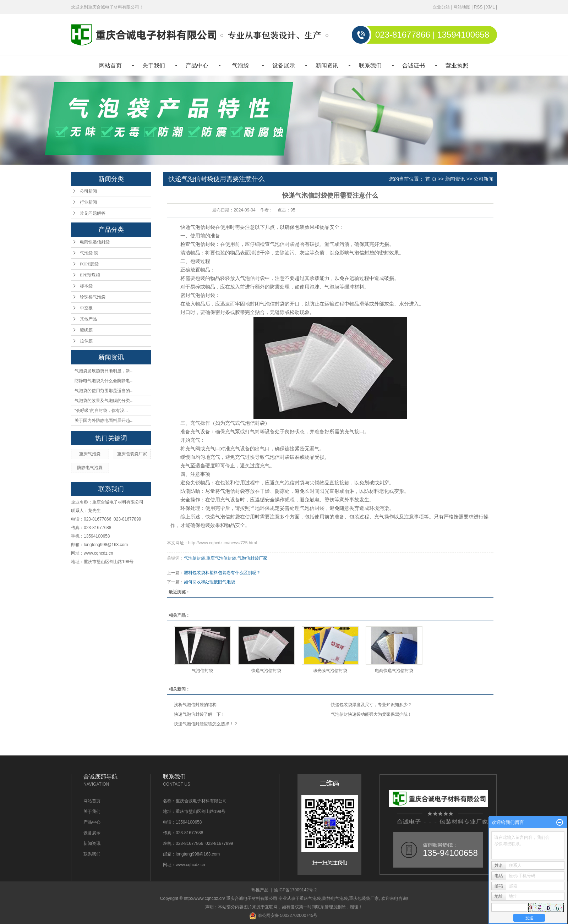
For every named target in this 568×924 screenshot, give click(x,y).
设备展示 (284, 65)
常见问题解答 (93, 213)
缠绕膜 (86, 330)
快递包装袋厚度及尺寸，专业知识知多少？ (371, 705)
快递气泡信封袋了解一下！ (200, 714)
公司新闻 (88, 191)
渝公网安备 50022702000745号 (283, 915)
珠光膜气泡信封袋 (330, 671)
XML (490, 7)
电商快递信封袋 (95, 242)
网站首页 (110, 65)
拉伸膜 (86, 341)
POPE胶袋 (89, 264)
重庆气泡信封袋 (221, 558)
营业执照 (457, 65)
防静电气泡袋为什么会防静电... (104, 381)
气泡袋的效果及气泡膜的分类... (104, 401)
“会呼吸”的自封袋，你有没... (101, 411)
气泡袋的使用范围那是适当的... (104, 391)
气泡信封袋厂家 (252, 558)
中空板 (86, 308)
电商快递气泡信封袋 (394, 671)
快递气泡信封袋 (266, 671)
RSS (478, 7)
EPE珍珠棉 (90, 275)
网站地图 (462, 7)
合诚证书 (414, 65)
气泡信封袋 (195, 558)
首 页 (431, 179)
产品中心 (197, 65)
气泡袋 (240, 65)
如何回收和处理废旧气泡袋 (209, 582)
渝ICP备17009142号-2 (295, 890)
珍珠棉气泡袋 (93, 297)
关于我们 (154, 65)
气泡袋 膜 (89, 253)
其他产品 (88, 319)
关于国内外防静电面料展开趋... (104, 420)
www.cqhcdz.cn (99, 553)
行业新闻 (88, 202)
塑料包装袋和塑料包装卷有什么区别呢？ (222, 573)
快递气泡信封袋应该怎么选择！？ (206, 724)
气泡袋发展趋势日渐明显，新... (104, 371)
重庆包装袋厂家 (132, 454)
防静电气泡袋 (90, 468)
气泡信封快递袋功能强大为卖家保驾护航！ (371, 714)
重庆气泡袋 (90, 454)
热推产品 (260, 890)
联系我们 (370, 65)
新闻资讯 (327, 65)
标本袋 (86, 286)
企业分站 (441, 7)
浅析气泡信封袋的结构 (195, 705)
